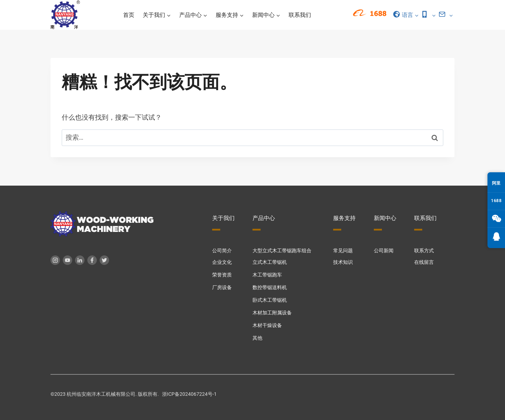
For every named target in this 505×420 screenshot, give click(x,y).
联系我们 (300, 15)
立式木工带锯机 (270, 262)
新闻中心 (385, 218)
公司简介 (222, 251)
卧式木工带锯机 (270, 300)
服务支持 (344, 218)
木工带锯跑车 (267, 275)
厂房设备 (222, 288)
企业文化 (222, 262)
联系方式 (424, 251)
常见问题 (343, 251)
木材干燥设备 (267, 325)
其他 (257, 338)
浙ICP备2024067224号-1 (189, 394)
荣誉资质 (222, 275)
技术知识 (343, 262)
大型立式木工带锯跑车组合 (282, 251)
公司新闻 (384, 251)
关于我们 (223, 218)
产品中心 (264, 218)
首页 (129, 15)
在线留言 (424, 262)
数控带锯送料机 (270, 288)
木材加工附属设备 (272, 313)
